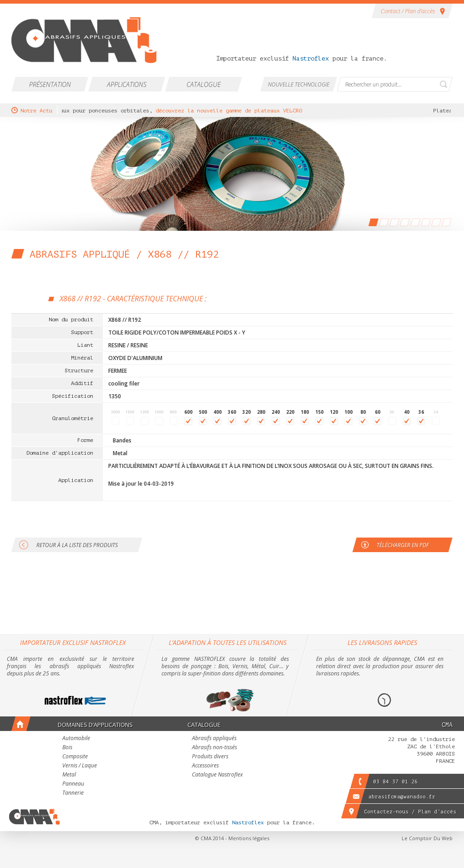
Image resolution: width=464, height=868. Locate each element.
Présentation (50, 84)
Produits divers (210, 757)
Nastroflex (311, 58)
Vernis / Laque (80, 766)
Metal (69, 775)
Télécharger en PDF (403, 545)
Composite (75, 757)
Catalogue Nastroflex (217, 775)
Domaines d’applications (95, 725)
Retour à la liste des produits (77, 545)
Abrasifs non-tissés (214, 748)
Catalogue (204, 84)
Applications (127, 84)
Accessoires (205, 766)
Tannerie (73, 793)
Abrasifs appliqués (214, 739)
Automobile (76, 739)
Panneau (73, 784)
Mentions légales (249, 838)
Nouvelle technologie (299, 84)
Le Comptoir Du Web (427, 838)
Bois (67, 748)
